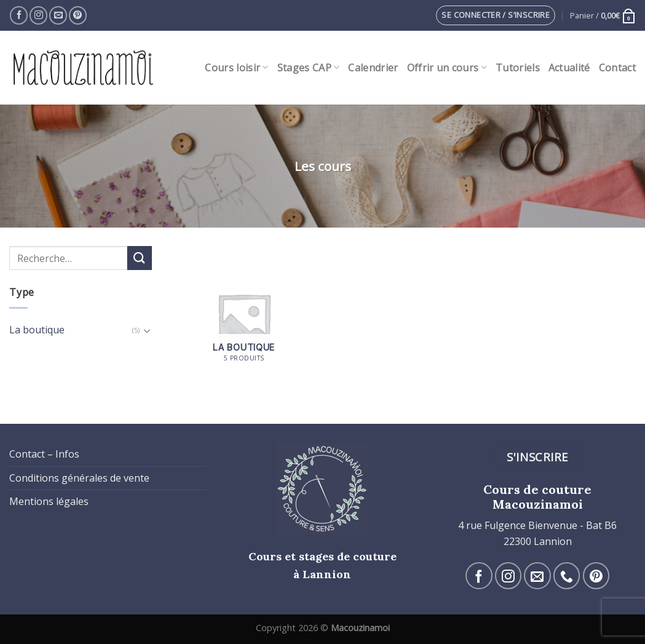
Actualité (569, 68)
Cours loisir (236, 68)
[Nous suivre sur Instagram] (38, 15)
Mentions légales (49, 501)
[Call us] (567, 575)
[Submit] (140, 258)
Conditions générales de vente (79, 478)
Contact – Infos (44, 454)
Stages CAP (309, 68)
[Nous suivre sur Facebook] (19, 15)
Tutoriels (518, 68)
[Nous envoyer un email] (58, 15)
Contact (617, 68)
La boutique (37, 330)
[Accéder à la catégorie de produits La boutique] (244, 320)
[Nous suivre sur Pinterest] (78, 15)
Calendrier (373, 68)
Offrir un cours (447, 68)
